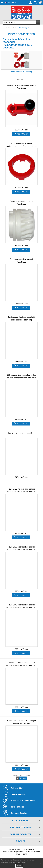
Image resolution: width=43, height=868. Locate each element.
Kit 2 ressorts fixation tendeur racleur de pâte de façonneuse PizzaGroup (21, 376)
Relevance (21, 79)
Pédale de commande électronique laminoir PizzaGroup (21, 722)
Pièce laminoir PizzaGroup (21, 72)
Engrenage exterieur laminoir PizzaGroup (21, 261)
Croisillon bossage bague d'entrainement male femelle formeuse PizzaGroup (22, 146)
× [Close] (40, 863)
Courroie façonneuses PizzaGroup (21, 433)
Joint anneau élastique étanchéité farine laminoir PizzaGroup (21, 318)
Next (25, 778)
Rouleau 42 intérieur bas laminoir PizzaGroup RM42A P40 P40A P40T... (21, 664)
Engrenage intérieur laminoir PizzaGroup (21, 203)
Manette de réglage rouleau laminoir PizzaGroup (21, 87)
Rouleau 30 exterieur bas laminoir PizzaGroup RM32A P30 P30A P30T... (21, 548)
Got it (19, 865)
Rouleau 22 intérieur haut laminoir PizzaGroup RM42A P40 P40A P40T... (21, 490)
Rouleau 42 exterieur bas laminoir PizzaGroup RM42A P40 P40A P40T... (21, 606)
